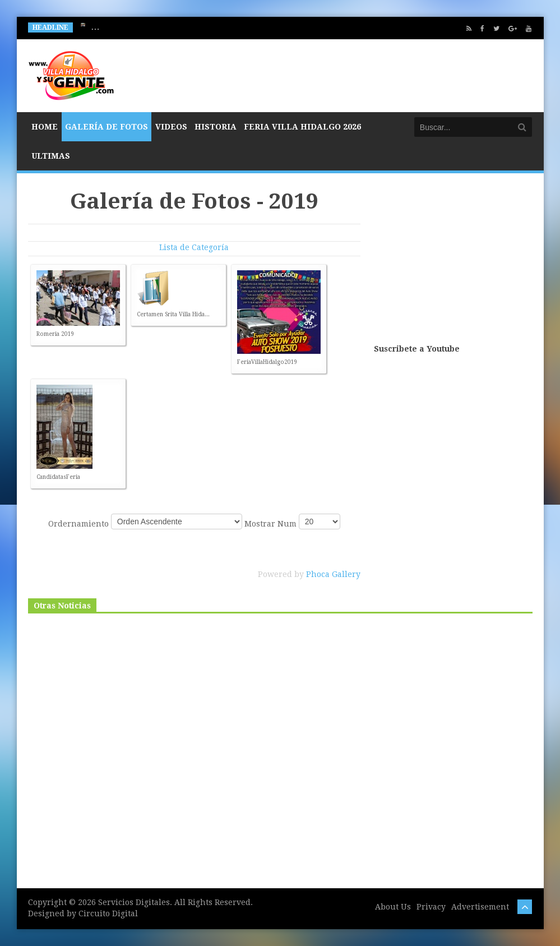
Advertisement (480, 907)
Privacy (431, 907)
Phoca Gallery (333, 574)
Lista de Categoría (194, 247)
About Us (393, 907)
